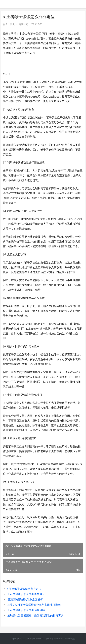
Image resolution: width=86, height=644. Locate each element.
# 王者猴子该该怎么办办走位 (24, 589)
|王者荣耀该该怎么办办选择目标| (26, 610)
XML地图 (71, 639)
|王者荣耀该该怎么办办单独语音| (26, 594)
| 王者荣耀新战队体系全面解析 (25, 599)
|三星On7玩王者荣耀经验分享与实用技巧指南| (34, 605)
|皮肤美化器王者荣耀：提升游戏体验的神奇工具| (35, 615)
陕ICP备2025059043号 (56, 639)
